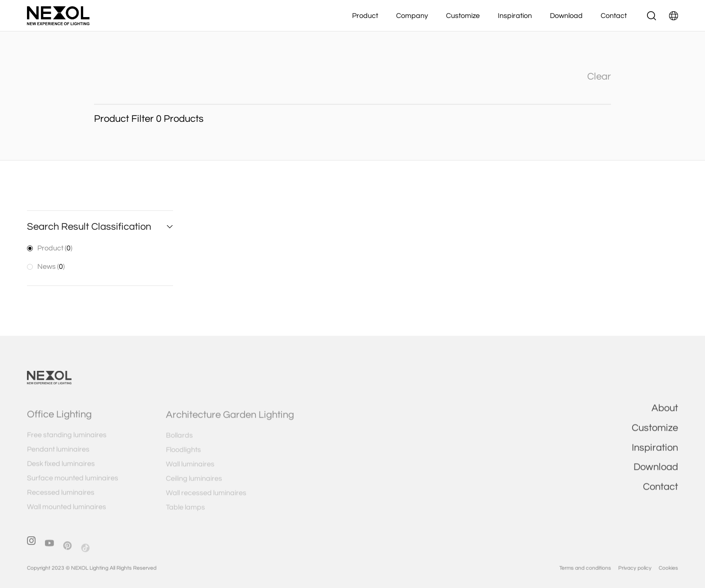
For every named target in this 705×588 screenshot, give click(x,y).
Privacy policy (635, 575)
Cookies (668, 575)
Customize (463, 16)
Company (412, 16)
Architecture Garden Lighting (230, 422)
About (665, 414)
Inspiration (515, 16)
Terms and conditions (585, 575)
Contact (614, 16)
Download (566, 16)
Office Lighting (59, 422)
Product (365, 16)
